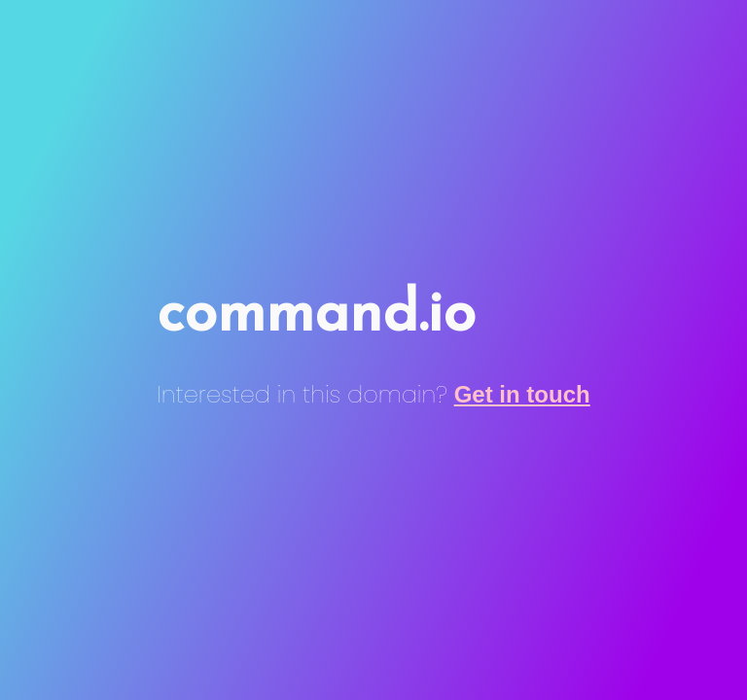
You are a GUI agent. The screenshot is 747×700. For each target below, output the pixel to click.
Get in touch (522, 394)
